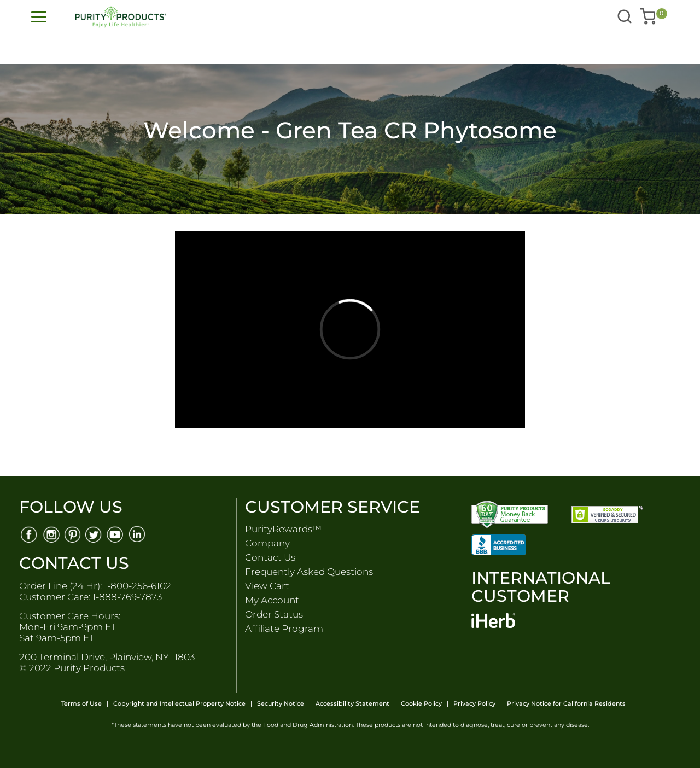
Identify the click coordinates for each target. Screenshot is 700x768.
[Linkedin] (138, 534)
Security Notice (281, 704)
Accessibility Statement (352, 704)
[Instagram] (51, 534)
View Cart (267, 586)
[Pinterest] (72, 534)
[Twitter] (94, 534)
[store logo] (216, 17)
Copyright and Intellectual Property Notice (179, 704)
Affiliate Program (284, 629)
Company (267, 543)
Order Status (274, 614)
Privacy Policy (474, 704)
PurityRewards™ (283, 529)
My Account (272, 600)
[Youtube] (116, 534)
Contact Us (270, 557)
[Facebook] (29, 534)
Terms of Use (81, 704)
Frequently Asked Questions (309, 572)
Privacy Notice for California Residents (566, 704)
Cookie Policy (421, 704)
